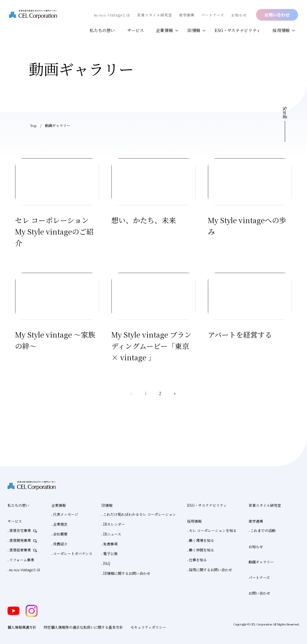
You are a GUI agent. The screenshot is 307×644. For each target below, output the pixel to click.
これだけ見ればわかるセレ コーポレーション (140, 514)
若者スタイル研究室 (155, 15)
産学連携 (187, 15)
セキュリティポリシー (148, 627)
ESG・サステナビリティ (238, 30)
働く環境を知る (201, 540)
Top (33, 125)
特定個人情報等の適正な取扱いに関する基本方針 (83, 627)
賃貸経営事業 (20, 550)
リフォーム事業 (22, 560)
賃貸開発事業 (20, 540)
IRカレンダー (114, 524)
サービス (136, 30)
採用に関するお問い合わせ (210, 570)
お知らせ (239, 15)
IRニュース (112, 534)
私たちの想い (102, 30)
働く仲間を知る (201, 550)
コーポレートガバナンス (73, 553)
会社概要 (60, 534)
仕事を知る (198, 560)
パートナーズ (213, 15)
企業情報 (164, 30)
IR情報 (194, 30)
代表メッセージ (66, 514)
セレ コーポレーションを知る (213, 530)
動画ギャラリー (261, 562)
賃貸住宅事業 (20, 530)
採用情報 (281, 30)
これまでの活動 (263, 530)
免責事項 (110, 544)
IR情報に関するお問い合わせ (127, 573)
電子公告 (110, 553)
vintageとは (112, 15)
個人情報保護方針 (22, 627)
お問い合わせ (277, 15)
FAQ (107, 563)
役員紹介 (60, 544)
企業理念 (60, 524)
